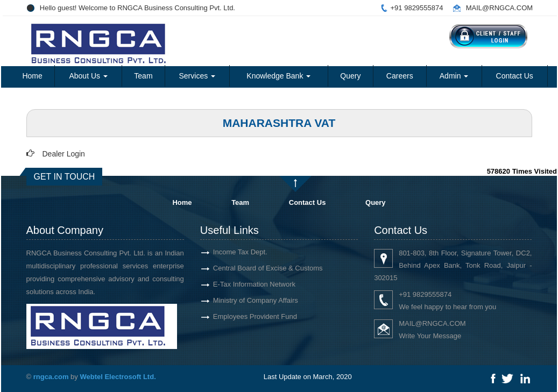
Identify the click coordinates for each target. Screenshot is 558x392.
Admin (454, 76)
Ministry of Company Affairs (256, 300)
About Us (88, 76)
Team (143, 76)
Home (32, 76)
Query (350, 76)
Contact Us (515, 76)
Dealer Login (64, 154)
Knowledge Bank (278, 76)
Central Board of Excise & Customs (268, 268)
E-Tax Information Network (254, 284)
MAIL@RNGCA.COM (499, 8)
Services (197, 76)
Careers (400, 76)
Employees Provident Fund (255, 316)
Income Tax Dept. (240, 252)
